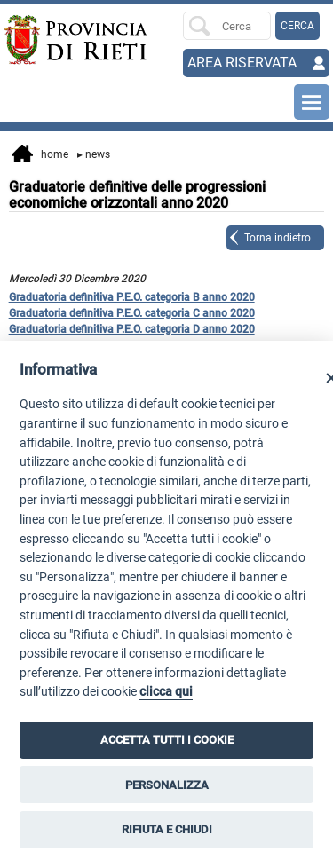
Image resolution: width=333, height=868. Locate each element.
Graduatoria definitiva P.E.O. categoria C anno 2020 (132, 313)
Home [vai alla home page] (40, 155)
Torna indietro (277, 238)
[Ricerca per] (227, 26)
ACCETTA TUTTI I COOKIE (167, 740)
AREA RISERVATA (242, 63)
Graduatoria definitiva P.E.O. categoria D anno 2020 (132, 329)
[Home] (36, 40)
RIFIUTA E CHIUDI (167, 829)
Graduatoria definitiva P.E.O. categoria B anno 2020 (132, 297)
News (94, 154)
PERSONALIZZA (167, 785)
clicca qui (166, 692)
